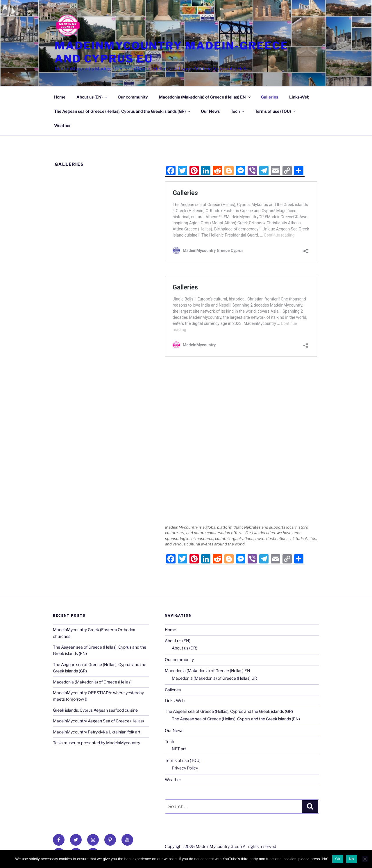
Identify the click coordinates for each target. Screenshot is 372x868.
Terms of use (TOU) (276, 111)
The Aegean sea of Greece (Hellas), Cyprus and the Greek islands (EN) (236, 719)
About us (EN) (92, 97)
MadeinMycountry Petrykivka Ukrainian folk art (97, 732)
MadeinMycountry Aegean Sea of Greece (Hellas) (98, 721)
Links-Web (299, 97)
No (352, 859)
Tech (238, 111)
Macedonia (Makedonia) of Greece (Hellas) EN (205, 97)
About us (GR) (185, 648)
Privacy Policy (185, 768)
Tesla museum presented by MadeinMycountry (96, 743)
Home (60, 97)
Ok (338, 859)
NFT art (179, 749)
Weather (62, 125)
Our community (133, 97)
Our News (210, 111)
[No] (365, 859)
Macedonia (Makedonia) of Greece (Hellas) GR (214, 678)
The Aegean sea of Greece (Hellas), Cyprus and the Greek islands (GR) (123, 111)
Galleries (270, 97)
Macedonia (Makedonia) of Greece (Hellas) (92, 682)
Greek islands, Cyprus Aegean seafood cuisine (95, 710)
